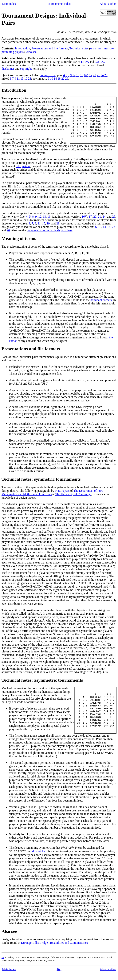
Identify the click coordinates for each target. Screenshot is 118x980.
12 (74, 75)
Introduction (23, 48)
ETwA (85, 62)
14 (55, 79)
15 (22, 79)
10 (52, 79)
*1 (53, 515)
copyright (26, 69)
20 (94, 75)
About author (108, 4)
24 (102, 75)
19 (26, 79)
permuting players (13, 52)
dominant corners (101, 303)
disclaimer (8, 69)
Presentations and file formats (50, 48)
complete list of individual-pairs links (49, 234)
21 (98, 75)
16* (86, 75)
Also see (31, 52)
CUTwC (100, 62)
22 (63, 79)
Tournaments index (59, 4)
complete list (48, 75)
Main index (9, 4)
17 (91, 75)
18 (59, 79)
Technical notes (79, 48)
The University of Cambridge (73, 498)
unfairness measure (102, 48)
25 (106, 75)
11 (18, 79)
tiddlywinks (23, 170)
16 (81, 75)
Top (59, 976)
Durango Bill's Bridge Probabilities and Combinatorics (54, 950)
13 (78, 75)
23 (29, 79)
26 (67, 79)
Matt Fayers (62, 494)
